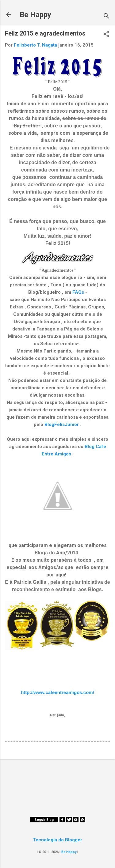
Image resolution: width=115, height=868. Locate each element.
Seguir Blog (44, 820)
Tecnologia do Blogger (57, 840)
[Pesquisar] (106, 17)
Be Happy (35, 15)
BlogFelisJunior (62, 425)
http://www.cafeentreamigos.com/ (57, 692)
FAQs (78, 292)
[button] (106, 35)
